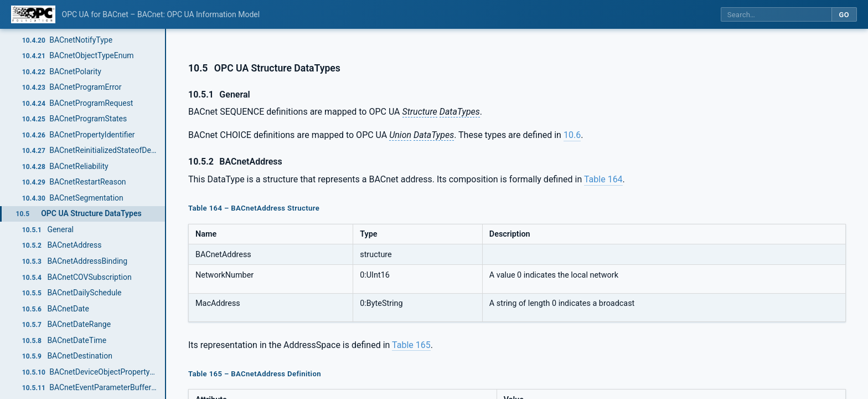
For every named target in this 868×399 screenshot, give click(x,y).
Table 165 (411, 345)
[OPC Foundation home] (33, 14)
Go (844, 15)
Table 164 (603, 179)
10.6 (572, 135)
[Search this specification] (776, 15)
